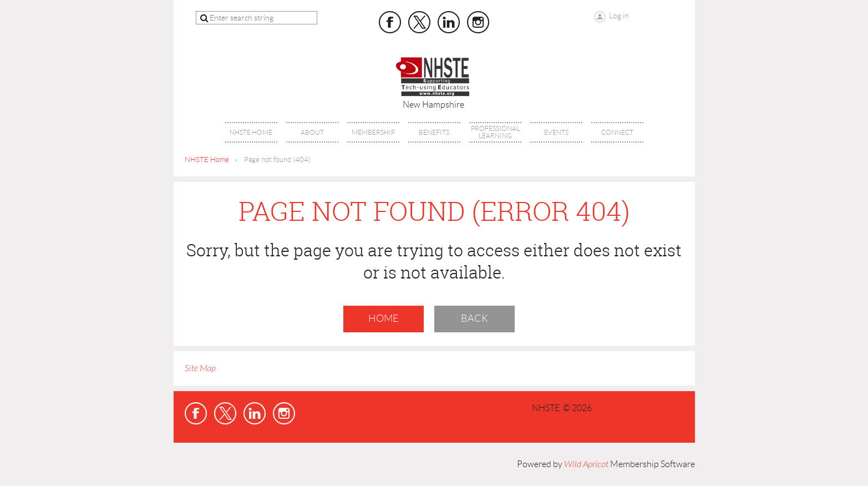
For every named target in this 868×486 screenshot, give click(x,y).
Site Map (200, 368)
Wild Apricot (586, 464)
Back (474, 318)
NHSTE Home (207, 160)
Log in (619, 16)
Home (384, 318)
